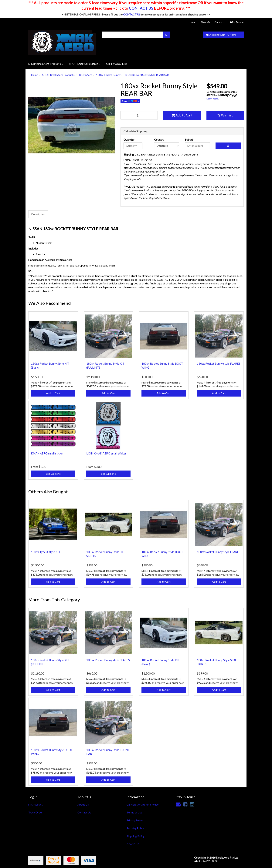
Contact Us (220, 22)
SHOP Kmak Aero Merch (85, 64)
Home (193, 22)
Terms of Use (134, 812)
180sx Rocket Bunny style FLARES (219, 364)
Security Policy (135, 828)
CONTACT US (141, 8)
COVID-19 (133, 844)
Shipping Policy (135, 836)
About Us (205, 22)
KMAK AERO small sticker (47, 453)
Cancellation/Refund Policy (143, 804)
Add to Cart (182, 115)
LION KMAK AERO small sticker (106, 453)
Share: (130, 101)
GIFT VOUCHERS (117, 64)
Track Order (36, 812)
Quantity (129, 140)
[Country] (167, 146)
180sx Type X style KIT (46, 552)
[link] (185, 804)
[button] (225, 115)
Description (38, 214)
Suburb (189, 140)
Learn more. (213, 99)
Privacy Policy (135, 820)
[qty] (139, 115)
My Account (36, 804)
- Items (221, 35)
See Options (53, 474)
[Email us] (178, 804)
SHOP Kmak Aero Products (46, 64)
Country (159, 140)
